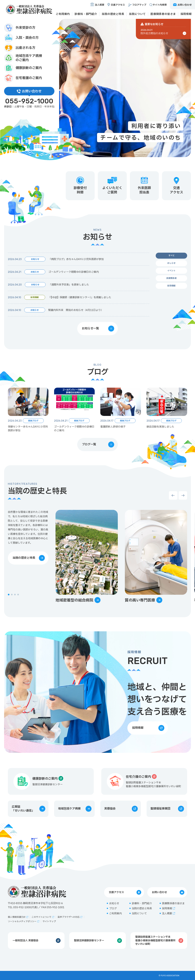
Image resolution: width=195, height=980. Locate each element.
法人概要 (100, 5)
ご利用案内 (63, 14)
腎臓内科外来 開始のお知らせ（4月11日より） (76, 310)
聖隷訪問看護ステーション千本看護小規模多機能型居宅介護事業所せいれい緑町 (155, 940)
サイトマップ (49, 921)
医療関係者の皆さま (163, 14)
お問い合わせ (159, 892)
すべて (171, 256)
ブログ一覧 (89, 444)
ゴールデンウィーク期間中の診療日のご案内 (74, 272)
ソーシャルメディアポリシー (22, 921)
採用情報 (186, 14)
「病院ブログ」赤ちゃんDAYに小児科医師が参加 (76, 259)
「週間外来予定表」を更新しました (69, 285)
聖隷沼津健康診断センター (89, 941)
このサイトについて (42, 917)
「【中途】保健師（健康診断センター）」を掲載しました (80, 297)
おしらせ (171, 263)
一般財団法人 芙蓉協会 (25, 941)
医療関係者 (171, 278)
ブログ (113, 909)
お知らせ (114, 903)
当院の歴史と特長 (113, 14)
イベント (171, 271)
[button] (9, 595)
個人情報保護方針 (17, 917)
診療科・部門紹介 (86, 14)
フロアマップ (139, 5)
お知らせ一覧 (90, 328)
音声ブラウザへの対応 (69, 917)
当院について (137, 14)
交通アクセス (118, 5)
